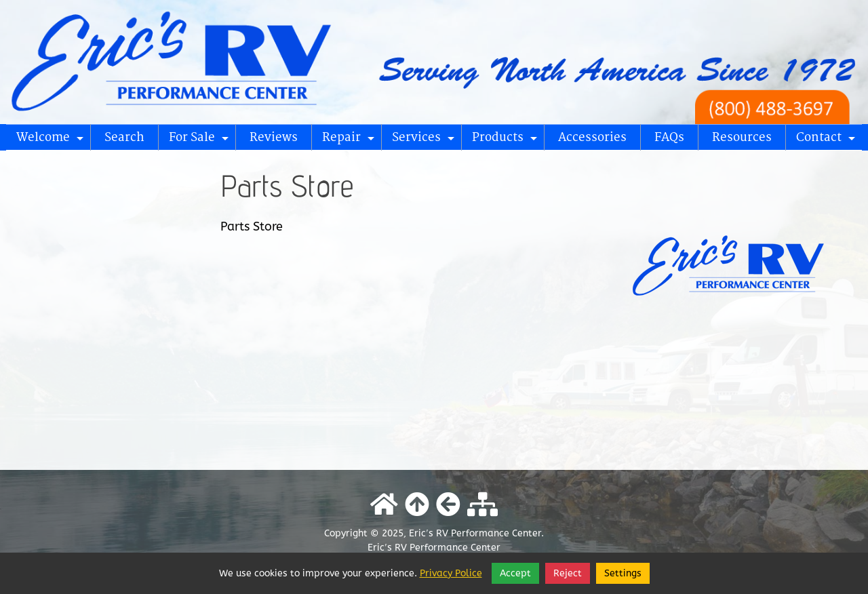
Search (124, 137)
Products (507, 140)
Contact (828, 140)
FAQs (669, 137)
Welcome (52, 140)
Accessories (592, 137)
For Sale (201, 140)
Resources (742, 137)
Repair (350, 140)
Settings (623, 573)
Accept (515, 573)
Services (425, 140)
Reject (568, 573)
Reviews (274, 137)
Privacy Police (451, 573)
